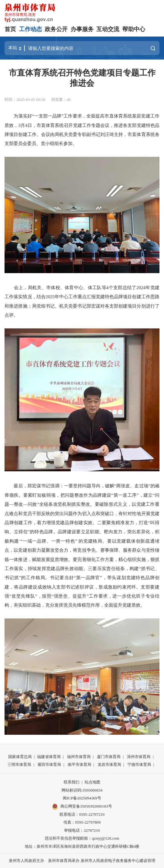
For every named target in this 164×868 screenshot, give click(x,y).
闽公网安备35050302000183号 (82, 807)
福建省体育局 (49, 757)
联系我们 (72, 782)
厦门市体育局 (109, 757)
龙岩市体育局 (109, 765)
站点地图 (92, 782)
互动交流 (108, 29)
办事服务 (82, 29)
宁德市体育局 (139, 765)
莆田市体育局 (49, 765)
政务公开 (56, 29)
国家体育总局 (20, 757)
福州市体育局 (79, 757)
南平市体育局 (79, 765)
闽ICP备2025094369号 (82, 798)
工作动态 (31, 29)
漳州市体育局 (139, 757)
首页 (10, 29)
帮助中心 (134, 29)
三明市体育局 (19, 765)
